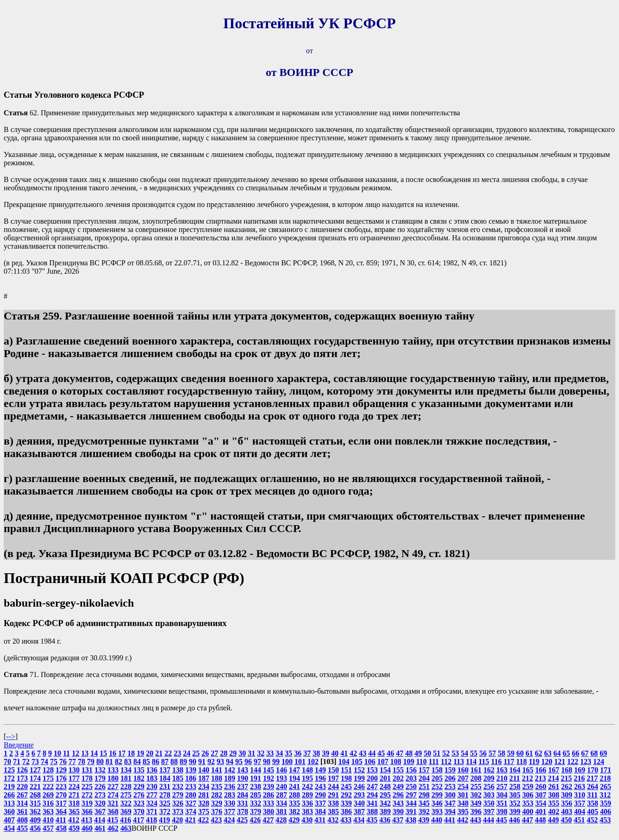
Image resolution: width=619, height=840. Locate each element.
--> (11, 737)
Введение (19, 745)
